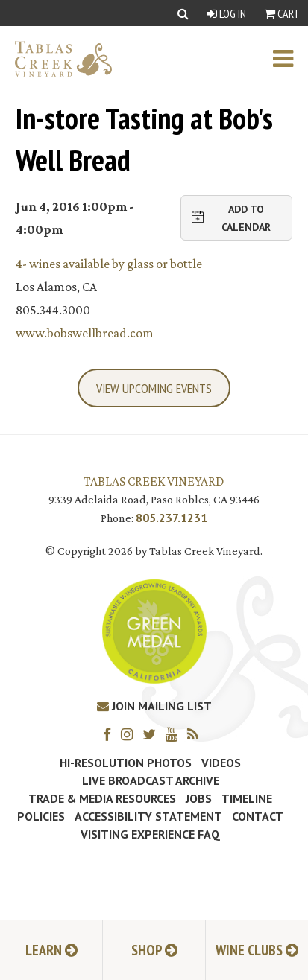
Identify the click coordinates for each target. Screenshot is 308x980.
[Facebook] (111, 734)
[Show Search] (183, 13)
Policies (41, 816)
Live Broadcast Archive (151, 780)
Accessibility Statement (148, 816)
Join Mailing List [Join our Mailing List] (154, 706)
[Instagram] (131, 734)
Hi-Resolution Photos (126, 763)
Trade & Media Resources (102, 798)
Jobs (199, 798)
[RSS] (197, 734)
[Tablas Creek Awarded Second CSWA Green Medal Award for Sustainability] (154, 630)
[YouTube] (175, 734)
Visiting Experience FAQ (150, 834)
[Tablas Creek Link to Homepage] (56, 59)
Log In (226, 13)
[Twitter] (153, 734)
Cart (282, 13)
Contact (258, 816)
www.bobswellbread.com (85, 333)
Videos (221, 763)
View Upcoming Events (154, 388)
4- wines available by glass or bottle (109, 264)
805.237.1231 (172, 518)
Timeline (247, 798)
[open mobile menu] (290, 59)
